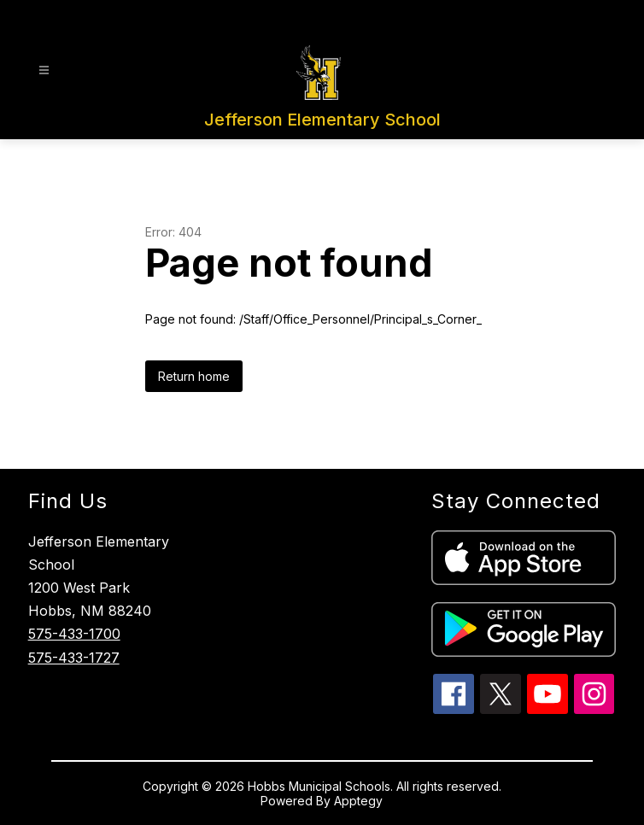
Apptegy (358, 801)
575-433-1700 (74, 634)
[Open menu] (44, 70)
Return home (194, 376)
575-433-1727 (74, 658)
